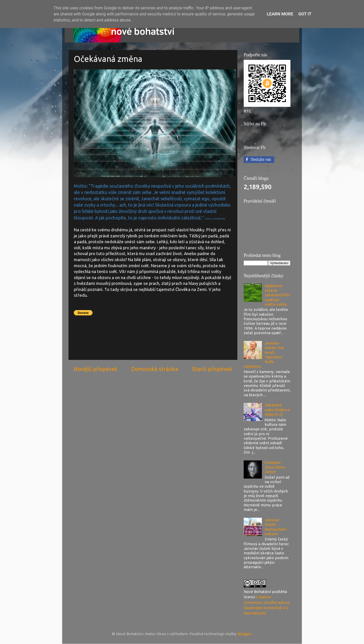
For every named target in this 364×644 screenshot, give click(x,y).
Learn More (280, 14)
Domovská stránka (155, 369)
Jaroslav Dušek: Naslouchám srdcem (276, 527)
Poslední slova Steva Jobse (275, 467)
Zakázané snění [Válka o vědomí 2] (277, 410)
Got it (305, 14)
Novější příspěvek (96, 369)
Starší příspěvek (212, 369)
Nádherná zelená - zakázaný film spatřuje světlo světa (277, 295)
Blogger (244, 634)
